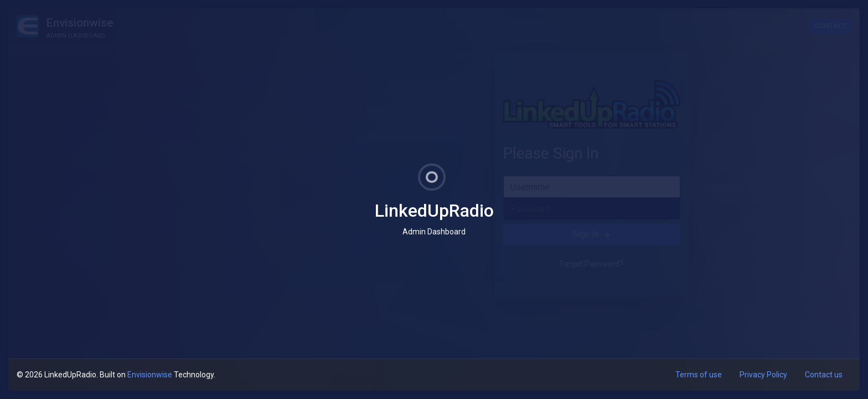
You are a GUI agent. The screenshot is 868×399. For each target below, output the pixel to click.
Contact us (824, 375)
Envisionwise (150, 375)
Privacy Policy (763, 375)
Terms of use (699, 375)
